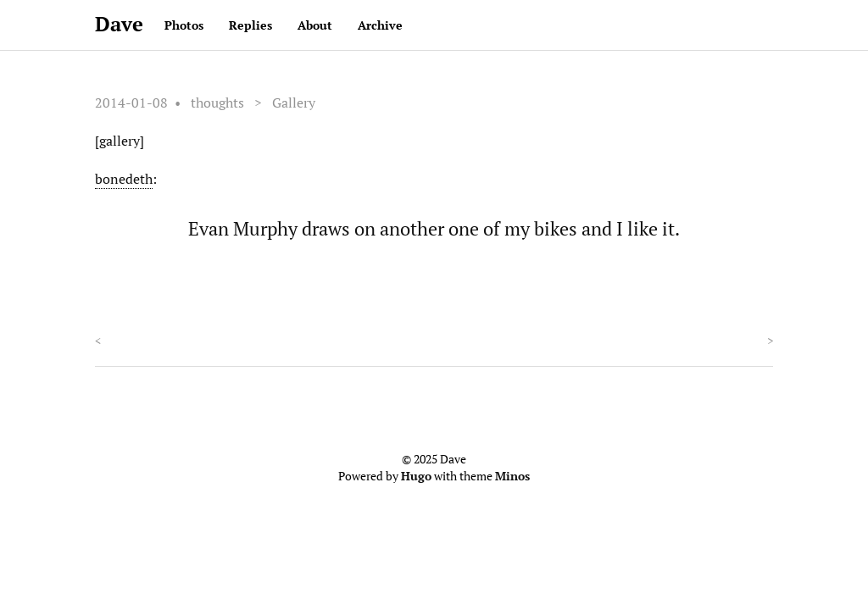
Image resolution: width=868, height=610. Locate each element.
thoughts (217, 103)
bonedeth (124, 179)
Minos (512, 476)
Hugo (416, 476)
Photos (184, 25)
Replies (250, 25)
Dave (119, 24)
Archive (380, 25)
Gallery (294, 103)
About (315, 25)
